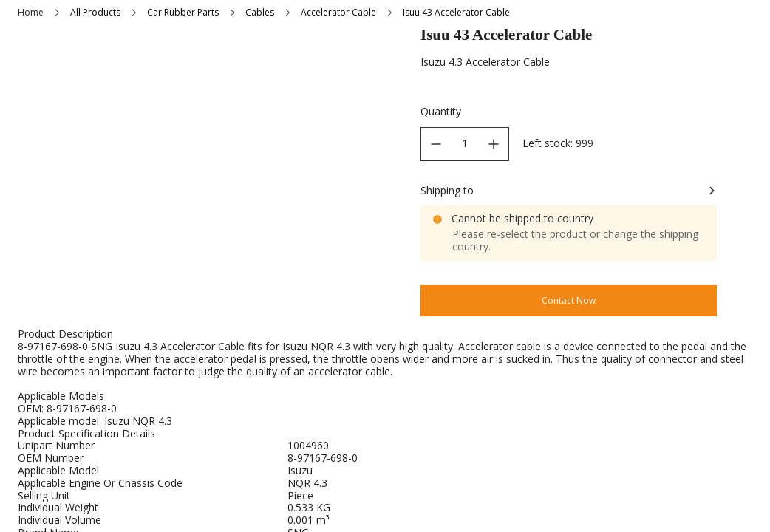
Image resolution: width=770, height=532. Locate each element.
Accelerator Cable (338, 12)
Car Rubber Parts (183, 12)
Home (31, 12)
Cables (260, 12)
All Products (95, 12)
